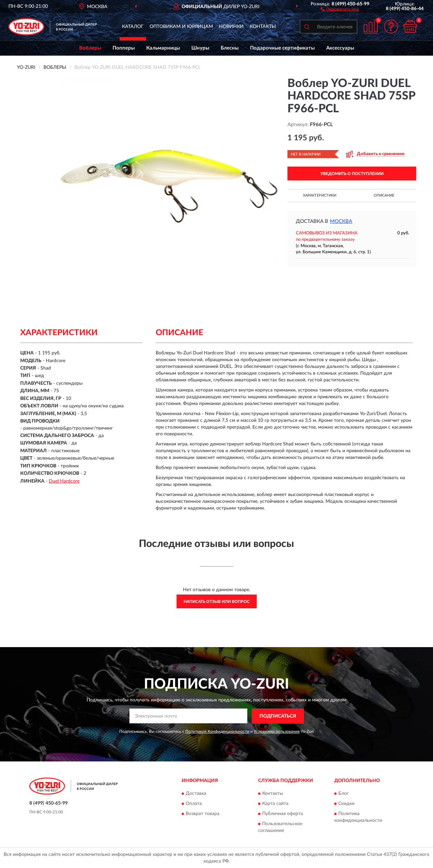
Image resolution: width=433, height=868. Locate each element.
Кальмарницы (163, 48)
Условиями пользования (277, 731)
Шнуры (200, 48)
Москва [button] (341, 221)
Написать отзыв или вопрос (217, 602)
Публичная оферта (283, 814)
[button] (340, 9)
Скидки (346, 804)
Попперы (124, 48)
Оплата (194, 804)
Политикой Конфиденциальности (217, 731)
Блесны (230, 48)
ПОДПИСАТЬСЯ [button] (278, 716)
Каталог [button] (133, 27)
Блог (344, 793)
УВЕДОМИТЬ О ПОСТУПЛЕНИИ (352, 174)
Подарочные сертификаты (282, 48)
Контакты (263, 27)
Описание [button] (384, 195)
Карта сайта (275, 804)
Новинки (231, 27)
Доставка (196, 793)
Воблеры (90, 48)
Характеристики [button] (320, 195)
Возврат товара (203, 814)
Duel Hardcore (64, 481)
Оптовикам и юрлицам (181, 27)
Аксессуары (340, 48)
